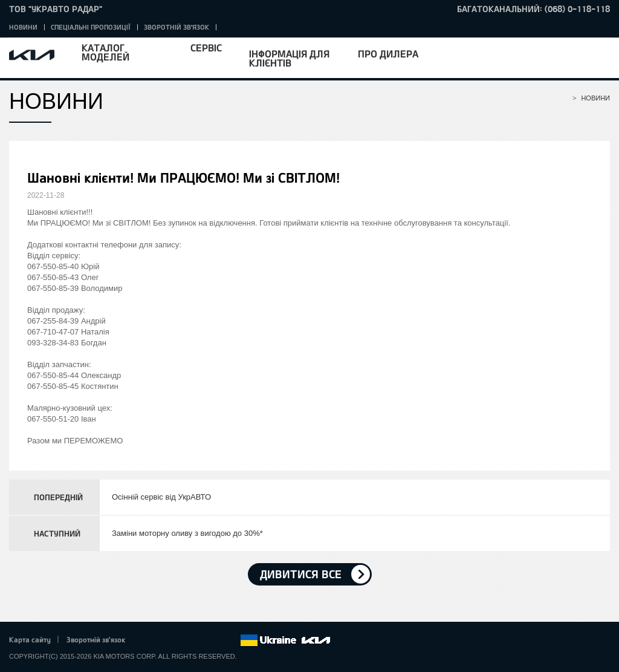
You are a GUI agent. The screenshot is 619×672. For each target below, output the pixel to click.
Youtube (198, 641)
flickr (231, 641)
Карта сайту (30, 639)
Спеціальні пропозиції (91, 27)
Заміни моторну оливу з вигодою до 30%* (187, 533)
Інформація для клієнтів (289, 58)
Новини (23, 27)
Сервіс (206, 47)
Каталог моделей (105, 52)
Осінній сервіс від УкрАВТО (161, 497)
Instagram (214, 641)
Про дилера (388, 54)
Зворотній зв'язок (177, 27)
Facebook (147, 641)
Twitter (164, 641)
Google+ (181, 641)
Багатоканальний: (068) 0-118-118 (533, 9)
